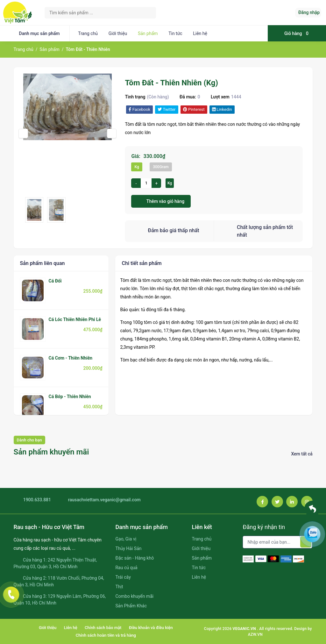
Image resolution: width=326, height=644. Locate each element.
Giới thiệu (118, 33)
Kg (137, 167)
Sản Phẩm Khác (131, 606)
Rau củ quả (126, 568)
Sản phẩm (148, 33)
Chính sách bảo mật (103, 628)
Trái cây (123, 577)
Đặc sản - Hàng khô (135, 558)
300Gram (161, 167)
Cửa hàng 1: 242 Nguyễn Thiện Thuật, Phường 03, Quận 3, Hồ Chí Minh (55, 563)
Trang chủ (88, 33)
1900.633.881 (32, 500)
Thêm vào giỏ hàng (161, 201)
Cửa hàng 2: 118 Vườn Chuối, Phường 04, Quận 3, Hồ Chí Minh (59, 581)
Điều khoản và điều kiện (151, 628)
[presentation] (23, 133)
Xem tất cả (302, 454)
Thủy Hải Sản (128, 548)
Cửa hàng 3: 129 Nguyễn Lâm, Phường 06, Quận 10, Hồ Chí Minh (60, 600)
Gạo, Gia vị (126, 539)
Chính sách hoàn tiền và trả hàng (106, 635)
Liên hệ (200, 33)
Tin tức (175, 33)
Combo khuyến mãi (134, 596)
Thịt (119, 587)
